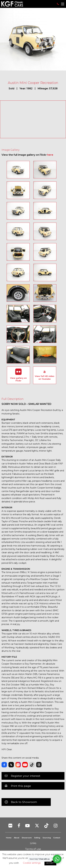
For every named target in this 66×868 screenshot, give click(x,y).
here (50, 155)
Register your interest (26, 776)
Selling (37, 838)
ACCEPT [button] (50, 863)
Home (9, 838)
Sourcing (47, 838)
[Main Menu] (63, 4)
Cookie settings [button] (32, 863)
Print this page (21, 786)
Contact (57, 838)
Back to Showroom (24, 802)
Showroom (27, 838)
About (17, 838)
